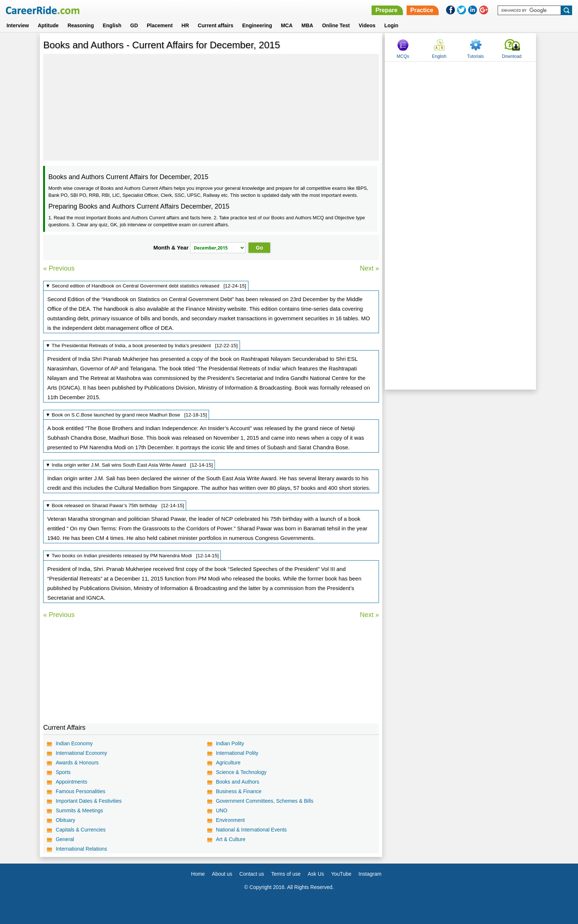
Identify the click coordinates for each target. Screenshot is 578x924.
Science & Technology (241, 772)
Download (511, 56)
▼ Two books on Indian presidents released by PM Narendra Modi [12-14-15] (132, 556)
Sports (63, 772)
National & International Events (251, 830)
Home (198, 874)
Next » (369, 268)
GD (134, 25)
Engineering (257, 25)
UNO (222, 810)
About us (222, 874)
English (112, 25)
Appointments (72, 782)
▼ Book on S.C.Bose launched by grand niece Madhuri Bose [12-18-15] (126, 415)
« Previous (59, 268)
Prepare (386, 10)
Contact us (252, 874)
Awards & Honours (77, 763)
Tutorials (476, 56)
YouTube (341, 874)
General (65, 839)
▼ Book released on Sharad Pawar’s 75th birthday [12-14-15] (115, 505)
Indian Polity (230, 743)
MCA (287, 25)
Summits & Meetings (79, 810)
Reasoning (81, 25)
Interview (18, 25)
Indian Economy (74, 743)
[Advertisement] (211, 107)
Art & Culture (231, 839)
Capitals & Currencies (81, 830)
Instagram (370, 874)
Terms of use (286, 874)
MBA (307, 25)
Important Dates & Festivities (89, 801)
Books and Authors (238, 782)
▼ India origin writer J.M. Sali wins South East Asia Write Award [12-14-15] (129, 465)
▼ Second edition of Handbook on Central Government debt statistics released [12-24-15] (146, 286)
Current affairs (216, 25)
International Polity (237, 753)
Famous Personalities (81, 791)
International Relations (81, 849)
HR (185, 25)
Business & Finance (239, 791)
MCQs (403, 56)
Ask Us (316, 874)
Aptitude (48, 25)
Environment (231, 820)
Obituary (65, 820)
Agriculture (228, 763)
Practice (422, 10)
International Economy (81, 753)
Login (391, 25)
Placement (160, 25)
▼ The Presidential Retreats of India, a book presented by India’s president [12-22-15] (142, 346)
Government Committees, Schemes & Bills (265, 801)
